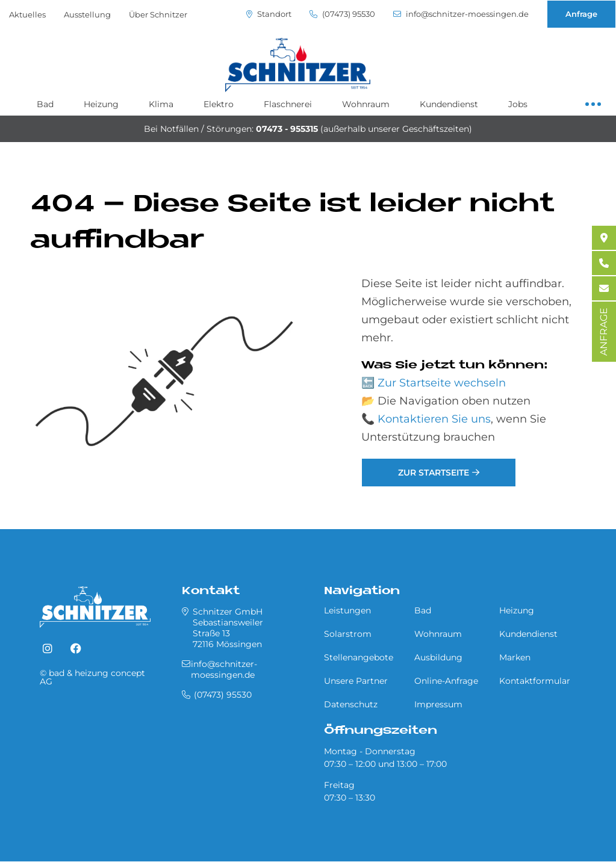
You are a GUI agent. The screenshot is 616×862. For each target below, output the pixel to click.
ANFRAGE (604, 332)
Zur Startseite (434, 473)
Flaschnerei (288, 104)
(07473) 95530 (342, 14)
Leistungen (347, 610)
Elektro (219, 104)
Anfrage (581, 14)
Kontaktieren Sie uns (434, 419)
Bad (45, 104)
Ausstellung (87, 14)
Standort (269, 14)
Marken (515, 657)
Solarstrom (348, 634)
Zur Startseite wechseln (442, 383)
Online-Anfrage (446, 681)
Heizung (101, 104)
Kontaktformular (535, 681)
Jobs (518, 104)
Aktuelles (27, 14)
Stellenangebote (359, 657)
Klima (161, 104)
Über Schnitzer (158, 14)
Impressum (438, 704)
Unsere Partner (356, 681)
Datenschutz (351, 704)
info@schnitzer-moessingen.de (461, 14)
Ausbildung (438, 657)
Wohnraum (366, 104)
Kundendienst (449, 104)
